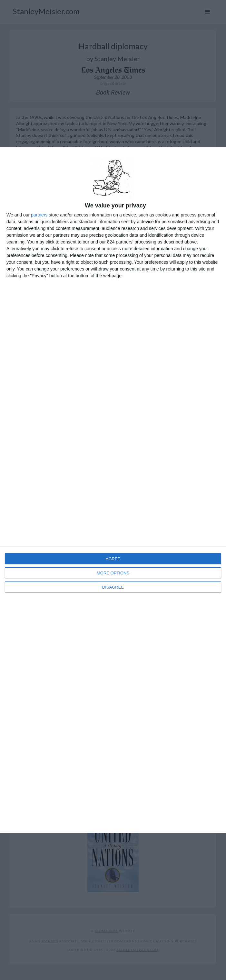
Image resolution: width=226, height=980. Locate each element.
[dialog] (113, 490)
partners (39, 215)
